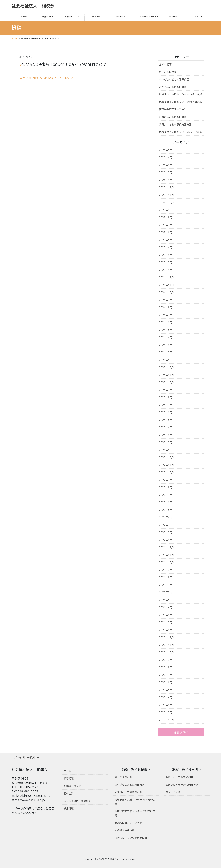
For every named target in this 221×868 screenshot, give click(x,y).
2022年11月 (166, 465)
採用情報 (69, 808)
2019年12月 (166, 720)
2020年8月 (166, 667)
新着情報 (69, 778)
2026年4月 (166, 157)
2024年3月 (166, 345)
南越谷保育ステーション (173, 109)
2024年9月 (166, 300)
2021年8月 (166, 577)
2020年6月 (166, 682)
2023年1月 (166, 450)
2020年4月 (166, 697)
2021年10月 (166, 562)
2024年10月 (166, 292)
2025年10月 (166, 202)
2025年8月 (166, 217)
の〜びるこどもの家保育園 (174, 79)
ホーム (67, 771)
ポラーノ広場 (173, 792)
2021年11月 (166, 555)
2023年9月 (166, 390)
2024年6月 (166, 322)
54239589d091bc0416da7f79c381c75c (46, 78)
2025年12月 (166, 187)
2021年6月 (166, 592)
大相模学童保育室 (125, 830)
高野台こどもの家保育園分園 (175, 124)
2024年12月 (166, 277)
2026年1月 (166, 180)
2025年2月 (166, 262)
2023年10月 (166, 382)
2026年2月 (166, 172)
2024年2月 (166, 352)
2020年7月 (166, 675)
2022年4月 (166, 517)
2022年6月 (166, 502)
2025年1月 (166, 270)
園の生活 (69, 793)
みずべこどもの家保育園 (173, 87)
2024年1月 (166, 360)
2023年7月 (166, 405)
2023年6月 (166, 412)
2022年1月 (166, 540)
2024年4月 (166, 337)
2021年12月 (166, 547)
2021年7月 (166, 585)
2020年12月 (166, 637)
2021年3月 (166, 615)
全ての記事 (165, 64)
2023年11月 (166, 375)
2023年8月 (166, 397)
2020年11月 (166, 645)
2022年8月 (166, 487)
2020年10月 (166, 652)
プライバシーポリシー (27, 757)
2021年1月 (166, 630)
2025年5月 (166, 240)
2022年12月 (166, 457)
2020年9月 (166, 660)
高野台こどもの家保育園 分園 (182, 785)
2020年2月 (166, 712)
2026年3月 (166, 165)
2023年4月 (166, 427)
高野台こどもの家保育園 (173, 117)
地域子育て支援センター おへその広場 (181, 94)
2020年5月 (166, 690)
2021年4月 (166, 607)
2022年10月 (166, 472)
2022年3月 (166, 525)
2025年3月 (166, 255)
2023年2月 (166, 442)
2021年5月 (166, 600)
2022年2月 (166, 532)
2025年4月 (166, 247)
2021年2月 (166, 622)
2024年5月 (166, 330)
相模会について (72, 786)
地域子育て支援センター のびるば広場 (181, 102)
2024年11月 (166, 285)
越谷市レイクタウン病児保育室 (132, 838)
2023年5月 (166, 420)
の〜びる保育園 (168, 72)
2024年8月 (166, 307)
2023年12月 (166, 367)
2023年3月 (166, 435)
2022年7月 (166, 495)
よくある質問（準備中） (77, 801)
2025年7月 (166, 225)
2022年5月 (166, 510)
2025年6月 (166, 232)
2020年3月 (166, 705)
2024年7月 (166, 315)
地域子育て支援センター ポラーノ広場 (181, 132)
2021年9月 (166, 570)
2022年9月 (166, 480)
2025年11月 (166, 195)
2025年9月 (166, 210)
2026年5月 (166, 150)
